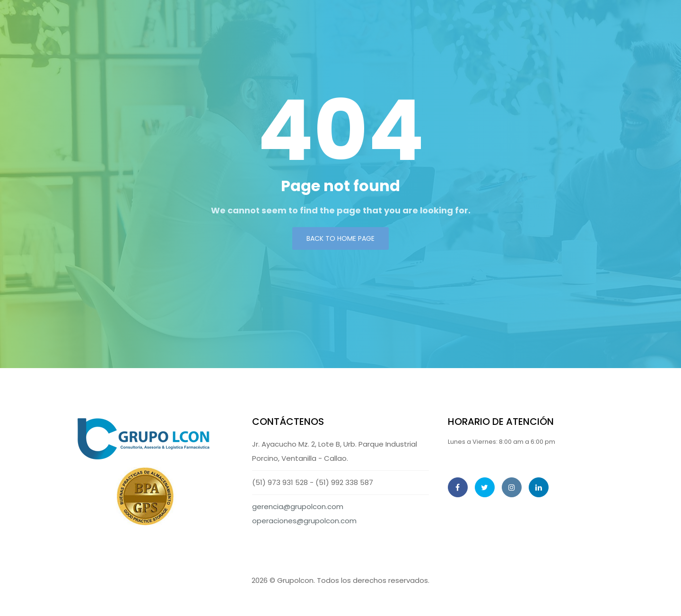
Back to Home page (340, 238)
